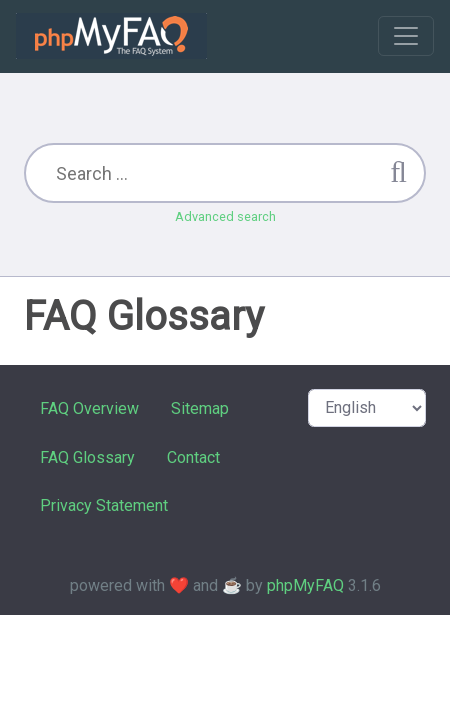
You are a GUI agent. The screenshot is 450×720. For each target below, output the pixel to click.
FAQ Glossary (87, 457)
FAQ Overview (89, 408)
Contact (193, 457)
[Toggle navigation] (406, 36)
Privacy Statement (104, 505)
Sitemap (200, 408)
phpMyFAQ (305, 585)
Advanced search (225, 216)
